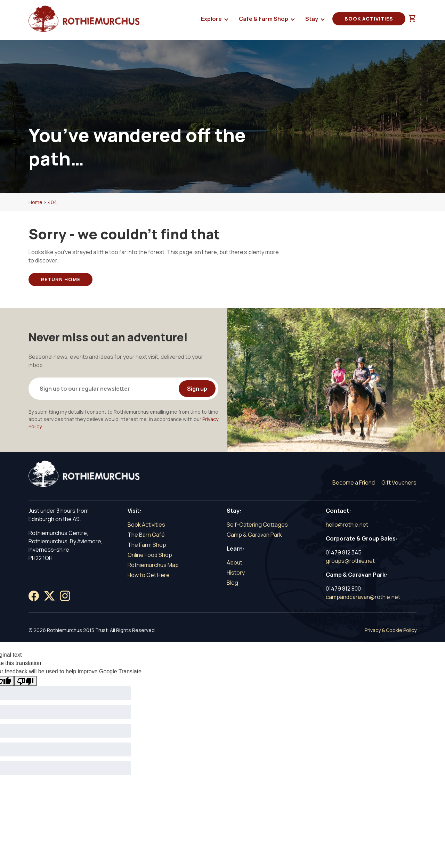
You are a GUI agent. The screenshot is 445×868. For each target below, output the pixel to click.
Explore (212, 20)
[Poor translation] (25, 681)
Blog (232, 583)
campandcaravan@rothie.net (363, 597)
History (236, 573)
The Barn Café (146, 535)
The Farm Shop (147, 545)
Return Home (60, 279)
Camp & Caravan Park (254, 535)
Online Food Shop (150, 555)
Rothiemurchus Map (153, 565)
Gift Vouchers (399, 482)
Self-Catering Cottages (257, 525)
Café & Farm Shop (264, 20)
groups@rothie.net (350, 561)
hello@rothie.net (347, 525)
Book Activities (369, 19)
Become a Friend (354, 482)
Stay (312, 20)
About (234, 562)
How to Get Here (149, 575)
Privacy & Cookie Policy (391, 630)
